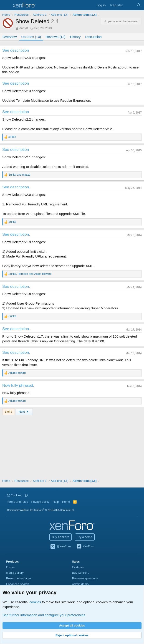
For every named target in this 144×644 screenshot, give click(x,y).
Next (24, 412)
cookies (35, 602)
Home (66, 502)
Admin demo (80, 584)
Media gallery (15, 573)
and (19, 175)
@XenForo (61, 547)
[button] (26, 495)
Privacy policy (40, 502)
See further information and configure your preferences (44, 615)
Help (56, 502)
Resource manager (19, 578)
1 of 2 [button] (9, 412)
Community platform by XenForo (41, 510)
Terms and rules (18, 502)
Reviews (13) (56, 37)
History (75, 37)
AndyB (24, 28)
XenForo (85, 547)
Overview (10, 37)
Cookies (14, 495)
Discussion (93, 37)
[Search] (139, 5)
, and (30, 274)
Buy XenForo (61, 537)
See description (16, 50)
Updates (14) (31, 37)
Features (78, 567)
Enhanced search (18, 584)
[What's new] (130, 5)
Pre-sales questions (85, 578)
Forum (10, 567)
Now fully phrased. (18, 385)
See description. (16, 187)
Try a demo (85, 537)
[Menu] (6, 5)
